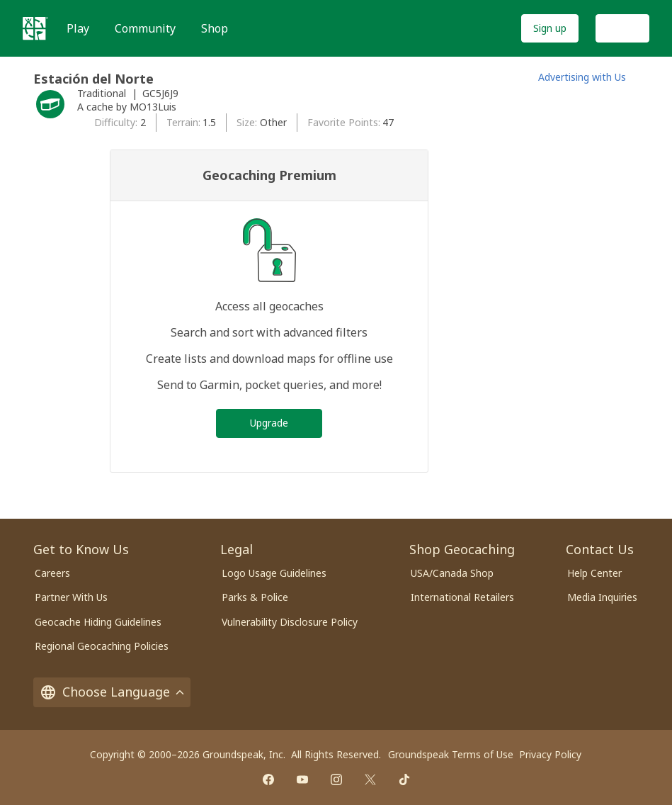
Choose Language (112, 692)
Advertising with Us (582, 77)
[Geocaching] (35, 28)
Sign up (550, 28)
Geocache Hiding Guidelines (98, 622)
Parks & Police (255, 597)
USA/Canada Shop (452, 573)
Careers (52, 573)
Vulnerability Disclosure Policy (290, 622)
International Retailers (462, 597)
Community (145, 28)
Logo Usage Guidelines (274, 573)
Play (78, 28)
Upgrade (269, 423)
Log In (622, 28)
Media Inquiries (602, 597)
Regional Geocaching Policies (102, 646)
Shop (215, 28)
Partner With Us (71, 597)
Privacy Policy (550, 754)
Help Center (594, 573)
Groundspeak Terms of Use (451, 754)
